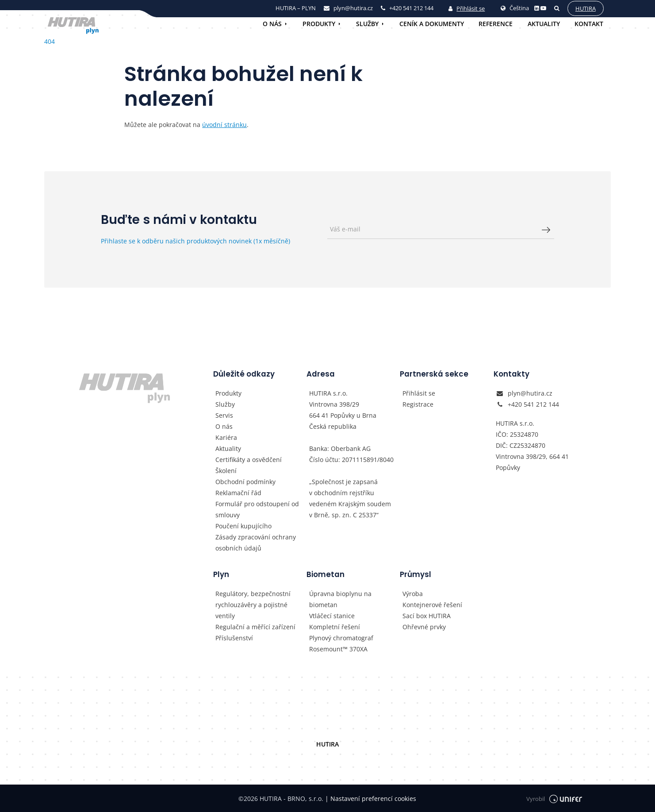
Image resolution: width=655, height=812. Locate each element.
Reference (496, 24)
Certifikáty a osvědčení (249, 460)
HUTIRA (327, 744)
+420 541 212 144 (533, 404)
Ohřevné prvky (424, 627)
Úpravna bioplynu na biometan (340, 599)
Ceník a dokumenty (432, 24)
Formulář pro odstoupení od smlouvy (257, 509)
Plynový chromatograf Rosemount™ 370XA (341, 643)
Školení (226, 471)
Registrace (418, 404)
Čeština (515, 8)
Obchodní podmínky (245, 482)
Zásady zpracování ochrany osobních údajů (256, 543)
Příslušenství (234, 638)
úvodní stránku (224, 125)
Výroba (413, 594)
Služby (367, 24)
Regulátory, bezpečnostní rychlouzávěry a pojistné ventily (253, 605)
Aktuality (544, 24)
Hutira (585, 8)
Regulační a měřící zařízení (255, 627)
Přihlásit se (467, 8)
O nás (272, 24)
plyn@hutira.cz (530, 393)
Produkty (319, 24)
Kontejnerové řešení (432, 605)
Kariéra (226, 437)
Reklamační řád (238, 493)
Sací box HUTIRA (427, 616)
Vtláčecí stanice (332, 616)
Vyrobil (554, 799)
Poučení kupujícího (243, 526)
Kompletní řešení (335, 627)
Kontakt (589, 24)
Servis (224, 415)
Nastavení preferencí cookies (371, 799)
